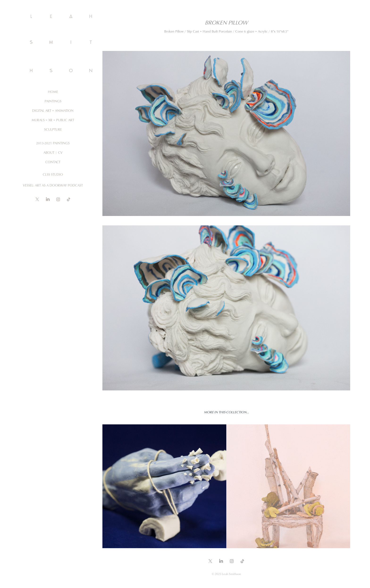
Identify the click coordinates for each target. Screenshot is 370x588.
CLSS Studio (53, 174)
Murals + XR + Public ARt (53, 120)
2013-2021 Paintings (53, 143)
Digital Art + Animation (53, 110)
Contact (53, 162)
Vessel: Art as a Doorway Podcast (53, 185)
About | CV (53, 152)
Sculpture (53, 129)
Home (53, 92)
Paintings (53, 101)
